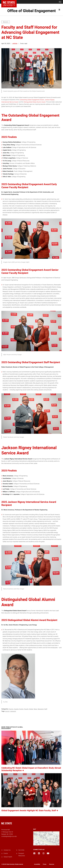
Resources (52, 864)
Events (21, 709)
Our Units (21, 850)
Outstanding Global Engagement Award (32, 100)
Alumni (11, 709)
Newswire (41, 709)
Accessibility (37, 864)
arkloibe (15, 44)
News (35, 709)
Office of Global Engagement (32, 11)
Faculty (26, 709)
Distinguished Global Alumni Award (35, 102)
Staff (46, 709)
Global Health (8, 857)
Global (31, 709)
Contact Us (7, 850)
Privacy (45, 864)
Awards (16, 709)
